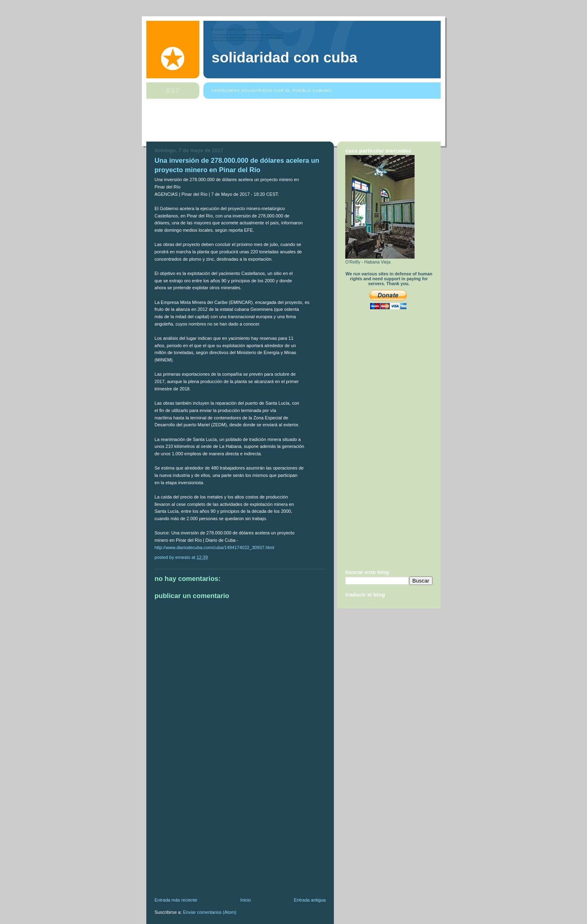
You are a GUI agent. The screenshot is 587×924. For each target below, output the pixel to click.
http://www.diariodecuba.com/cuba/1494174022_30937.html (214, 547)
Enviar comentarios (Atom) (210, 912)
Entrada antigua (310, 900)
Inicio (246, 900)
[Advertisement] (295, 122)
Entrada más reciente (176, 900)
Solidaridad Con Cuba (285, 58)
